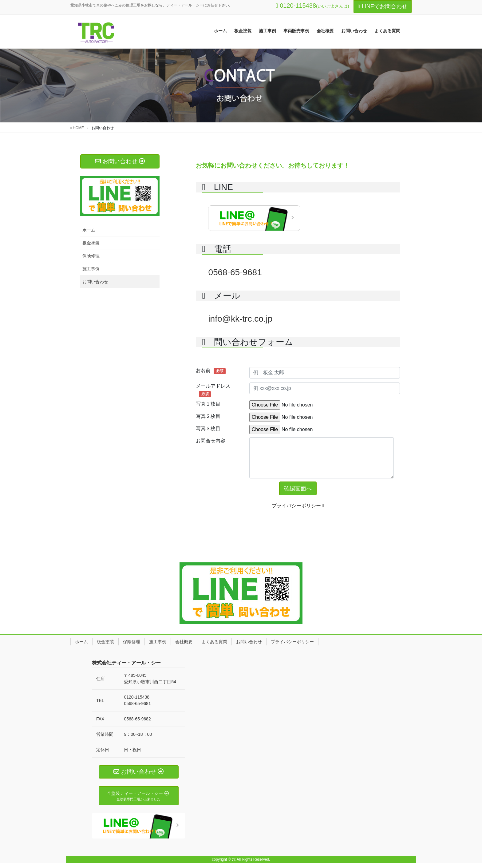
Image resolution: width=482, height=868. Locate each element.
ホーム (89, 230)
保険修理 (91, 256)
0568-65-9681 (235, 272)
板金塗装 (91, 243)
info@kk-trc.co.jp (240, 319)
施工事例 (91, 269)
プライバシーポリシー (298, 507)
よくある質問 (214, 643)
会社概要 (184, 643)
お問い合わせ (95, 282)
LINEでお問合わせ (383, 6)
